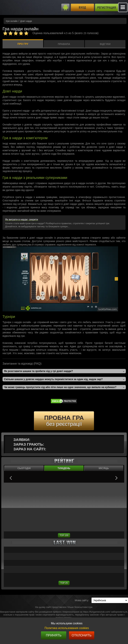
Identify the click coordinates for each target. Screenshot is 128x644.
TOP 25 (64, 583)
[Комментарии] (16, 33)
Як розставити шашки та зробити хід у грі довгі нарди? (38, 371)
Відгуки (105, 44)
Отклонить (82, 635)
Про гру (23, 44)
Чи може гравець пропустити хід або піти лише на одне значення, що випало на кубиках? (60, 387)
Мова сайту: (82, 600)
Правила (64, 44)
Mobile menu (123, 7)
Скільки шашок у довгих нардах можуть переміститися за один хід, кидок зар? (53, 379)
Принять (54, 635)
